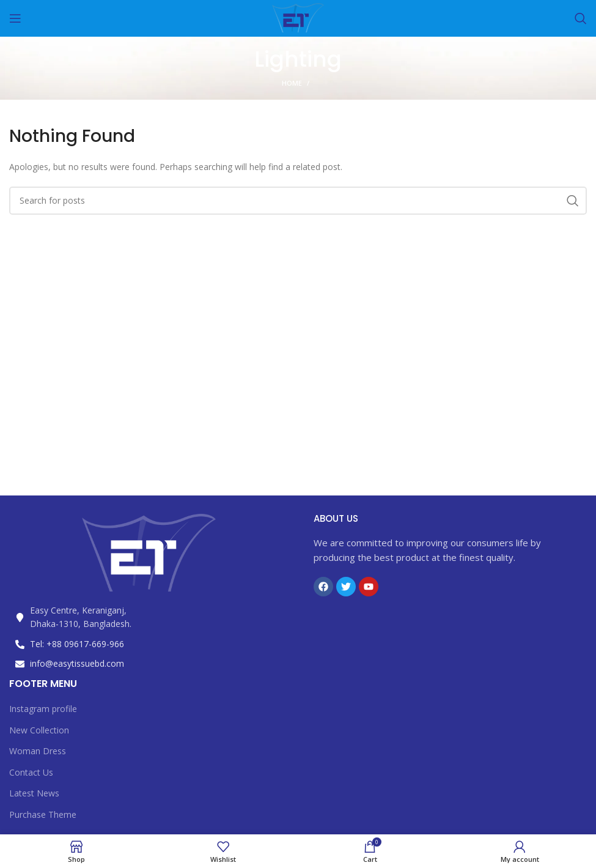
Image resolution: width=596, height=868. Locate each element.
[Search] (581, 18)
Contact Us (31, 772)
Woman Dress (38, 751)
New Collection (39, 730)
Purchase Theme (43, 814)
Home (292, 83)
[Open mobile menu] (15, 18)
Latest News (34, 793)
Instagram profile (43, 709)
